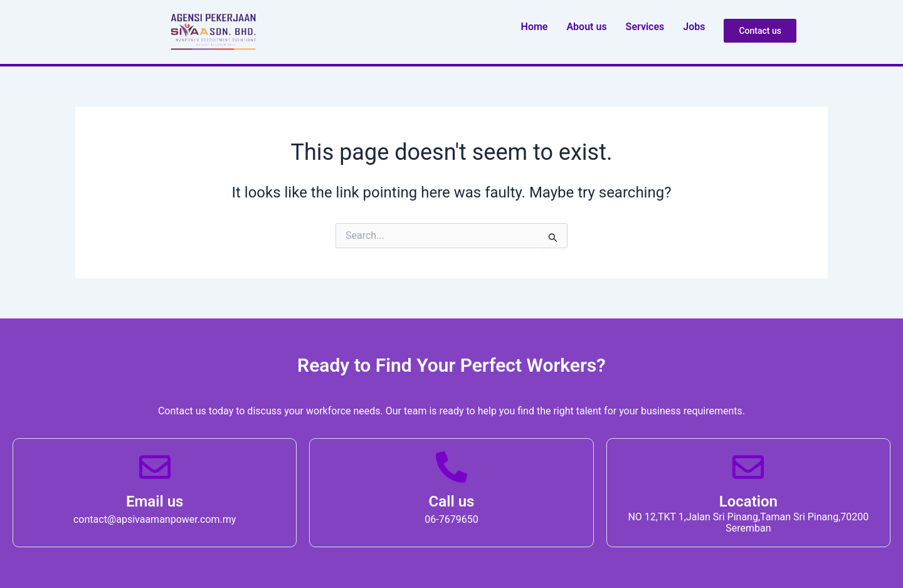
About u (586, 27)
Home (535, 27)
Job (694, 27)
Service (645, 27)
